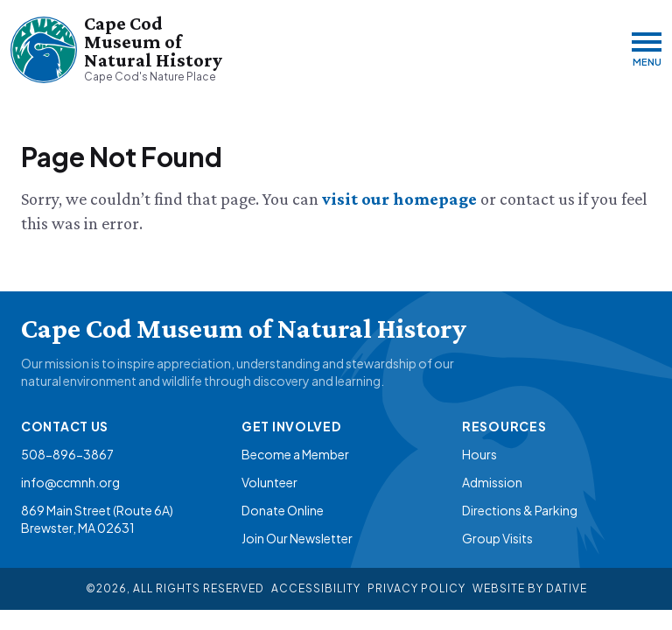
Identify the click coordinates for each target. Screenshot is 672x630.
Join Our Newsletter (297, 538)
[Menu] (647, 49)
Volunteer (269, 482)
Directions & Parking (520, 510)
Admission (492, 482)
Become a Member (295, 454)
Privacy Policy (416, 588)
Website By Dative (530, 588)
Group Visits (497, 538)
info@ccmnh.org (70, 482)
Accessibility (316, 588)
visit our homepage (401, 199)
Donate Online (283, 510)
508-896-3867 (67, 454)
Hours (479, 454)
